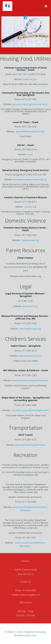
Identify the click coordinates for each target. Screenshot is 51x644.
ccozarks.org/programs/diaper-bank (30, 410)
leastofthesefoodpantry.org (30, 131)
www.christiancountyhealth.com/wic (30, 380)
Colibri (34, 635)
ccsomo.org (30, 207)
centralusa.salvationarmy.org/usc (30, 179)
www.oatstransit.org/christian (30, 445)
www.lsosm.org (30, 306)
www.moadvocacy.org (30, 329)
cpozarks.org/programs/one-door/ (30, 104)
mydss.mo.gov (30, 79)
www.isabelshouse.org (30, 356)
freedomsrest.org (30, 240)
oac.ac (30, 154)
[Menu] (46, 6)
